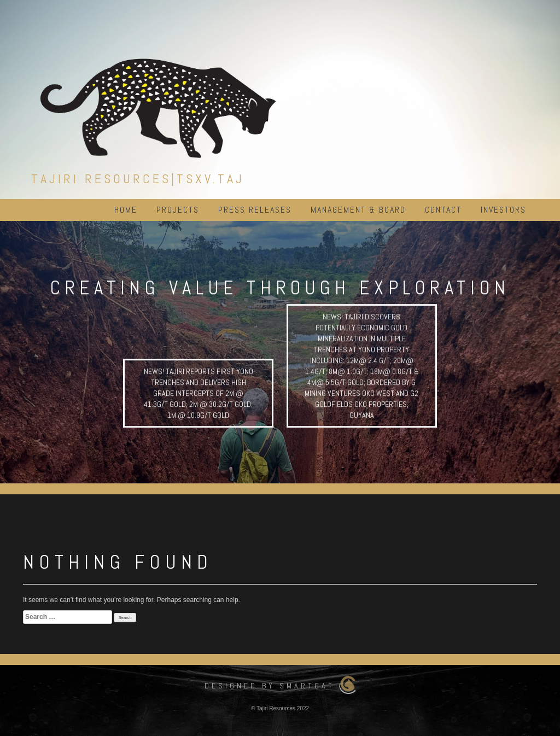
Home (126, 210)
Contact (443, 210)
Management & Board (358, 210)
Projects (178, 210)
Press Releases (255, 210)
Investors (503, 210)
